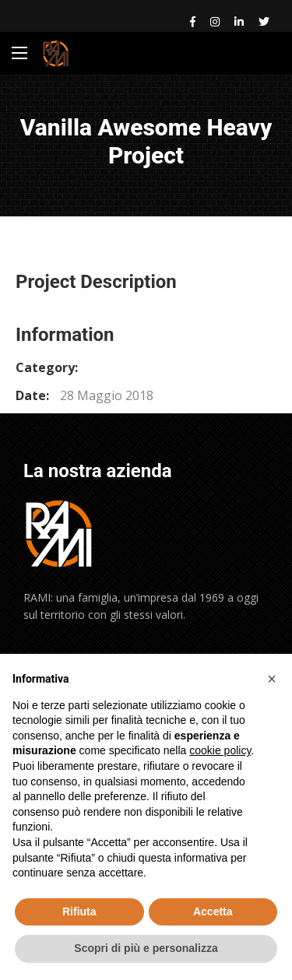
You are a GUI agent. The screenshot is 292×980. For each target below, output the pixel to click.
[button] (272, 679)
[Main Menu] (19, 53)
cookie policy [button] (220, 750)
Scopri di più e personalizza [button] (146, 948)
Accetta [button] (213, 912)
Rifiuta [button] (79, 912)
